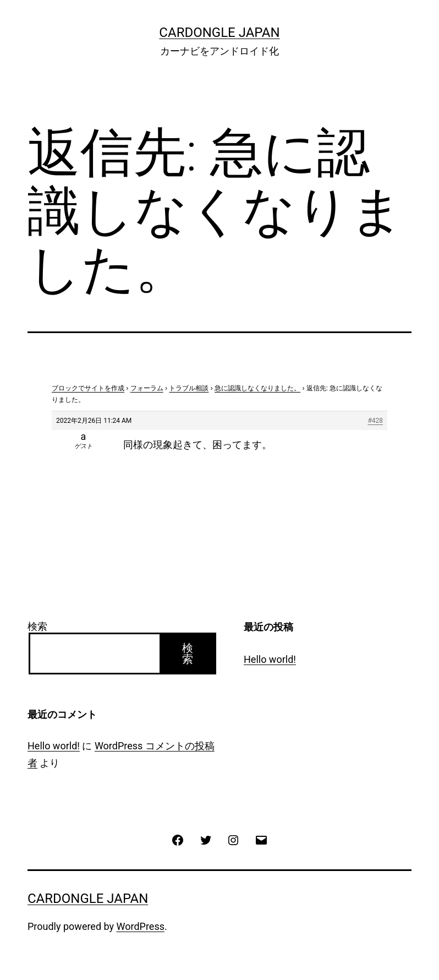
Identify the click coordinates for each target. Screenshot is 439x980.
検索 (37, 626)
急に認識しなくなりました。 (257, 388)
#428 (375, 421)
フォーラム (147, 388)
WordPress (141, 926)
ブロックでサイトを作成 (88, 388)
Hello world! (270, 659)
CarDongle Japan (219, 32)
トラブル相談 (189, 388)
